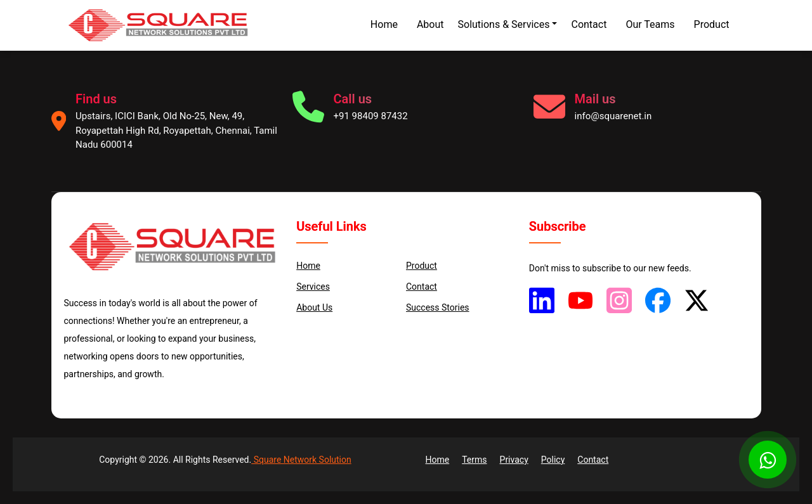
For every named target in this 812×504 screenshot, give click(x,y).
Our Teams (650, 24)
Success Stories (438, 307)
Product (712, 24)
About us (314, 307)
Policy (553, 460)
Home (384, 24)
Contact (589, 24)
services (313, 287)
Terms (474, 460)
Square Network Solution (301, 460)
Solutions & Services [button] (504, 24)
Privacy (514, 460)
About (430, 24)
